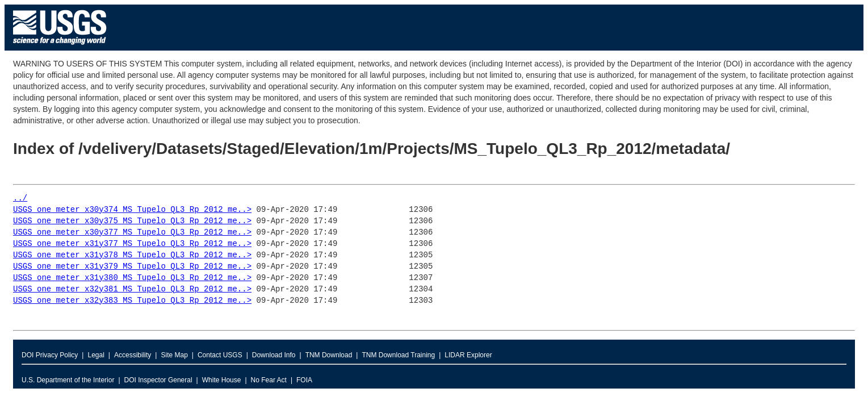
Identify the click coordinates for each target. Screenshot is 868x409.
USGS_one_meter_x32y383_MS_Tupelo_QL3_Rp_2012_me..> (132, 301)
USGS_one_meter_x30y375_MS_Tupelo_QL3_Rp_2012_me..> (132, 221)
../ (20, 199)
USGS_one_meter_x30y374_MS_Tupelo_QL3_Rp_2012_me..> (132, 210)
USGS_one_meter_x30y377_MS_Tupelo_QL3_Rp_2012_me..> (132, 233)
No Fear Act (269, 380)
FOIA (304, 380)
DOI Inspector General (158, 380)
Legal (96, 355)
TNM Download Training (398, 355)
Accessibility (133, 355)
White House (222, 380)
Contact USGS (220, 355)
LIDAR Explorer (468, 355)
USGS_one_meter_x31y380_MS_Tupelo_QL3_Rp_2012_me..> (132, 278)
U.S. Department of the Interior (68, 380)
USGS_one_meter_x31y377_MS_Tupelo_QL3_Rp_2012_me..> (132, 244)
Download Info (274, 355)
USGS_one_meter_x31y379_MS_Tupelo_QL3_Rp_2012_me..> (132, 267)
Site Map (174, 355)
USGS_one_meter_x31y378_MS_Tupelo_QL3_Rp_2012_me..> (132, 255)
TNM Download (329, 355)
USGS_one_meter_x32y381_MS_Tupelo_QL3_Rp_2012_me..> (132, 289)
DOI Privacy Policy (50, 355)
